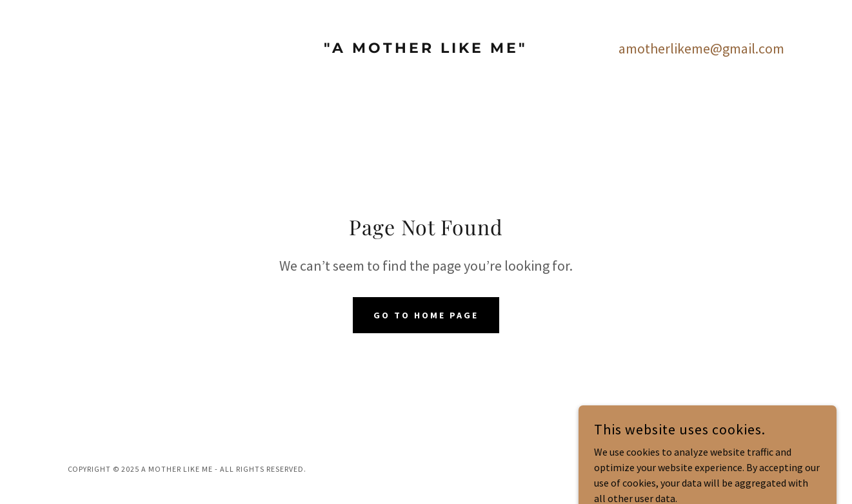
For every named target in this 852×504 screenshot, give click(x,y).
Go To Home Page (426, 315)
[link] (426, 49)
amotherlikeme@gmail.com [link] (701, 48)
